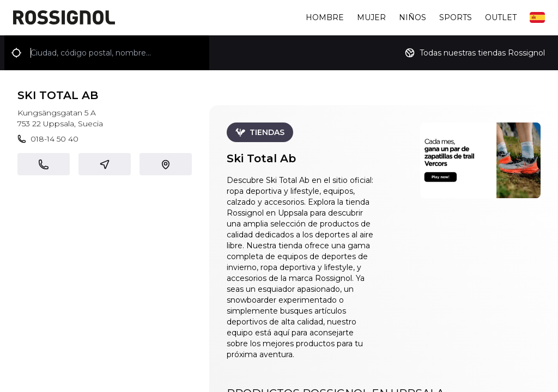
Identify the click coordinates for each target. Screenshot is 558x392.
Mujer (371, 17)
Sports (456, 17)
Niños (413, 17)
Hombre (325, 17)
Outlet (501, 17)
